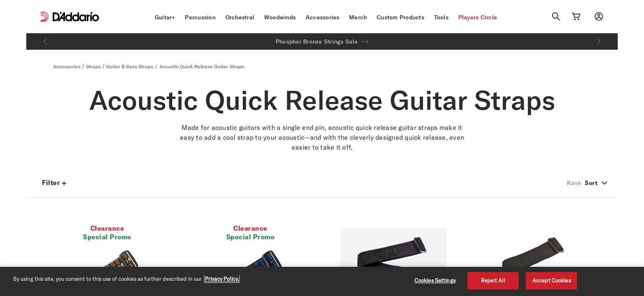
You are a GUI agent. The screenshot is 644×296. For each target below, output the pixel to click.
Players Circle (478, 17)
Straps (93, 66)
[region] (322, 281)
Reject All (493, 280)
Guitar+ (165, 17)
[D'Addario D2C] (76, 17)
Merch (358, 17)
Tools (441, 17)
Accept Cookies (552, 280)
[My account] (599, 16)
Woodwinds (280, 17)
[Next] (599, 42)
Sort (591, 183)
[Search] (556, 16)
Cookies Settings (435, 280)
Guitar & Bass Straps (130, 66)
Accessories (323, 17)
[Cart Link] (576, 16)
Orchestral (240, 17)
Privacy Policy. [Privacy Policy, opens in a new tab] (222, 279)
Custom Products (400, 17)
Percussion (200, 17)
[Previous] (45, 42)
